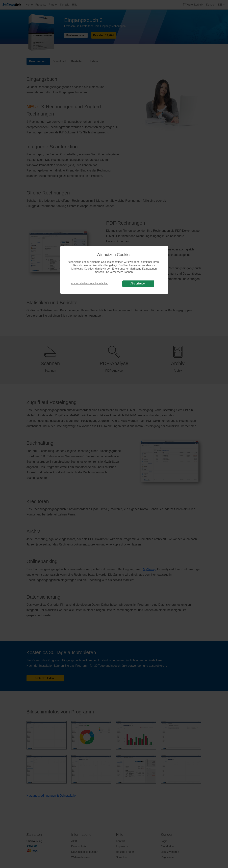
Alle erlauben (138, 284)
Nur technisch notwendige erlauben (90, 283)
